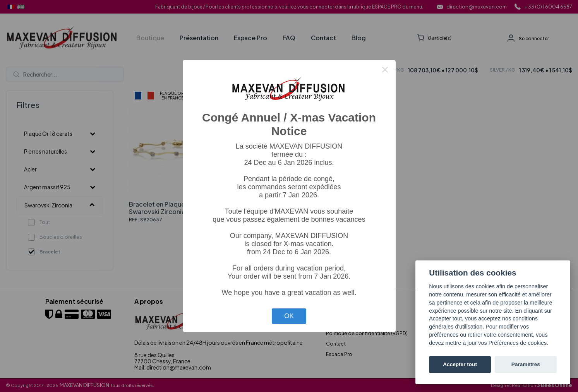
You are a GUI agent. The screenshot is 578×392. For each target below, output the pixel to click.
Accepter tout (460, 364)
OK (289, 316)
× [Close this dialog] (385, 70)
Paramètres (526, 364)
